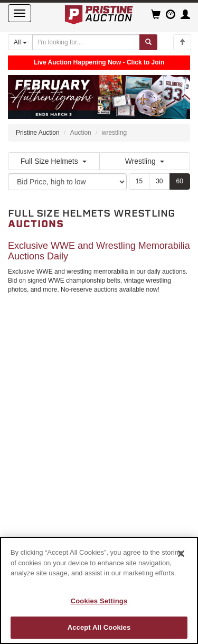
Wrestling (145, 161)
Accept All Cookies (99, 627)
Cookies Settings (99, 601)
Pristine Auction (38, 133)
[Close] (181, 554)
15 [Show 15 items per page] (139, 181)
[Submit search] (148, 42)
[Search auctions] (86, 42)
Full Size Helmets (54, 161)
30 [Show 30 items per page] (159, 181)
